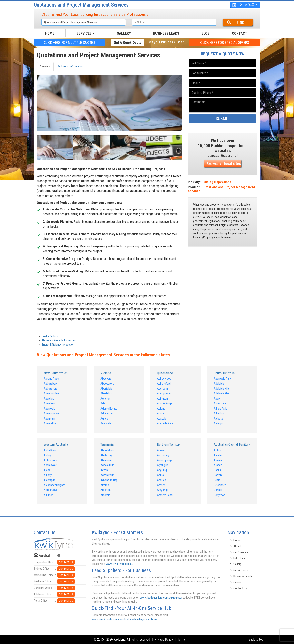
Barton (218, 475)
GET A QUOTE (245, 5)
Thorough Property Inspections (60, 340)
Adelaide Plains (223, 393)
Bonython (219, 495)
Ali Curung (163, 455)
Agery (217, 399)
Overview (45, 66)
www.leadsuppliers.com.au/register (161, 598)
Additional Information (70, 66)
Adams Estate (109, 409)
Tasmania (107, 444)
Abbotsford (51, 389)
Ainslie (218, 455)
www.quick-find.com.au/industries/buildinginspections (125, 619)
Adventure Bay (109, 480)
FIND (236, 22)
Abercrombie (51, 393)
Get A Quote (241, 570)
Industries (239, 558)
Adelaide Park (165, 423)
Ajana (47, 470)
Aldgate (218, 419)
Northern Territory (169, 444)
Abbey (47, 455)
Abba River (50, 450)
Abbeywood (164, 379)
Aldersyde (50, 480)
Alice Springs (165, 460)
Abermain (49, 419)
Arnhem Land (165, 495)
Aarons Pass (51, 379)
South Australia (224, 373)
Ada (103, 403)
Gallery (237, 564)
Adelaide (219, 384)
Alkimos (49, 495)
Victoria (106, 373)
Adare (160, 413)
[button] (48, 145)
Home (237, 540)
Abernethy (50, 423)
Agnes (104, 419)
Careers (238, 582)
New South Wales (56, 373)
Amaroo (219, 460)
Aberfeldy (106, 393)
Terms (182, 639)
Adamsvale (50, 465)
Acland (161, 409)
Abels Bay (106, 455)
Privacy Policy (164, 639)
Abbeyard (106, 379)
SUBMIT (223, 119)
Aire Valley (107, 423)
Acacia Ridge (165, 403)
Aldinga (218, 423)
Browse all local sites (224, 164)
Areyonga (163, 490)
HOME (50, 33)
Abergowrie (164, 393)
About (237, 546)
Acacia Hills (107, 465)
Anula (160, 475)
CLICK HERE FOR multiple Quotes (69, 43)
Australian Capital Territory (232, 444)
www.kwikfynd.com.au (119, 564)
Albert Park (220, 409)
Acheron (105, 399)
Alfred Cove (51, 490)
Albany (48, 475)
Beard (217, 480)
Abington (162, 399)
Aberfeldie (106, 389)
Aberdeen (49, 403)
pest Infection (50, 336)
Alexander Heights (55, 485)
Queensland (165, 373)
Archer (161, 485)
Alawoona (220, 403)
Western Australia (56, 444)
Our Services (241, 552)
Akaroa (105, 485)
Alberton (219, 413)
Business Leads (166, 33)
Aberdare (49, 399)
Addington (107, 413)
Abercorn (162, 389)
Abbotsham (107, 450)
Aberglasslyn (51, 413)
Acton (104, 470)
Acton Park (50, 460)
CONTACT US (66, 562)
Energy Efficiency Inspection (58, 345)
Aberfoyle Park (222, 379)
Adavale (162, 419)
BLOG (206, 33)
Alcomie (105, 495)
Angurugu (163, 470)
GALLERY (124, 33)
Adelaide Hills (222, 389)
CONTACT (239, 33)
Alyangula (163, 465)
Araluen (161, 480)
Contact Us (240, 588)
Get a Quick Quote (128, 43)
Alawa (161, 450)
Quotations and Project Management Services (81, 5)
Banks (217, 470)
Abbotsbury (51, 384)
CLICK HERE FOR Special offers (225, 43)
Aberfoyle (49, 409)
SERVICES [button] (86, 33)
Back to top (256, 639)
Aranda (218, 465)
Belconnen (220, 485)
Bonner (218, 490)
